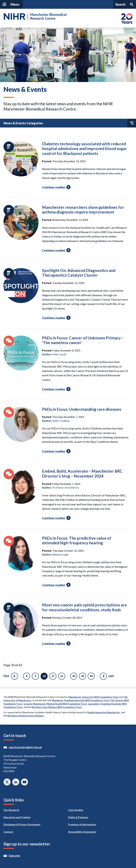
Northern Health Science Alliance (26, 716)
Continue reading (57, 188)
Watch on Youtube (25, 782)
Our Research (11, 810)
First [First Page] (6, 676)
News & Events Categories (70, 123)
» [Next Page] (103, 676)
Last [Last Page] (111, 676)
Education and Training (17, 817)
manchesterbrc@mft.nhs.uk (32, 747)
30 (82, 676)
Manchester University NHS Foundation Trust (93, 697)
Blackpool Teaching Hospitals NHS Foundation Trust (81, 700)
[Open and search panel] (125, 4)
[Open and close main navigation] (11, 4)
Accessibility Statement (82, 832)
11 (53, 676)
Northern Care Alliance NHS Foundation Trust (57, 707)
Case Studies (76, 810)
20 (74, 676)
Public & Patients (78, 817)
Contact (8, 832)
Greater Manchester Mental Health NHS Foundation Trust (55, 704)
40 (91, 676)
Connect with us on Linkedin (16, 782)
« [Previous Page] (15, 676)
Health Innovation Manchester (104, 712)
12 (62, 676)
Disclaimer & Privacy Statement (22, 824)
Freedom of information (82, 824)
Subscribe (21, 856)
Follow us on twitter (7, 782)
